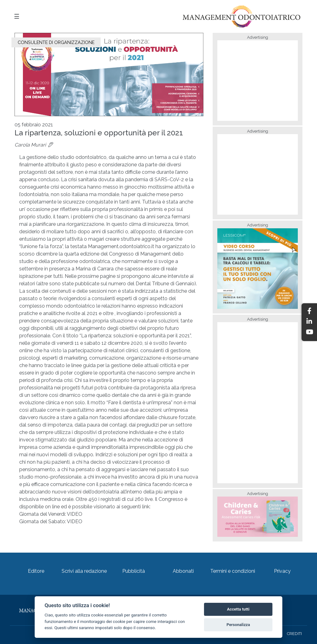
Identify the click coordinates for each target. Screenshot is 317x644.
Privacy (282, 571)
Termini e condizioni (233, 571)
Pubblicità (134, 571)
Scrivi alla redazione (84, 571)
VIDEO (75, 514)
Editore (36, 571)
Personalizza (238, 625)
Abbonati (183, 571)
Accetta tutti (238, 609)
